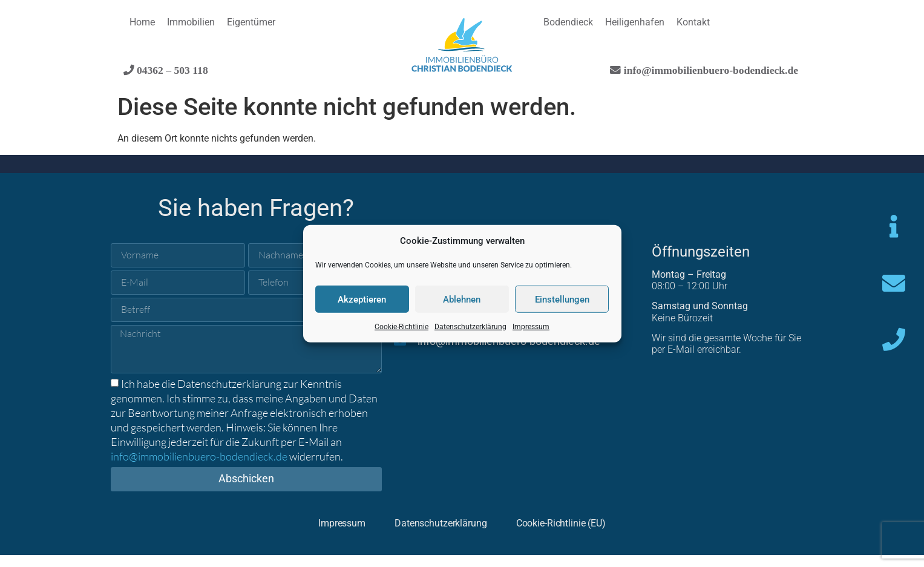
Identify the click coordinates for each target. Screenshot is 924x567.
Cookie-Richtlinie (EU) (585, 534)
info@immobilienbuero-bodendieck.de (709, 70)
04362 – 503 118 (171, 70)
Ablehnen (462, 299)
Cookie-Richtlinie (401, 327)
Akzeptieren (362, 299)
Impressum (531, 327)
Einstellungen (562, 299)
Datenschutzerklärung (470, 327)
